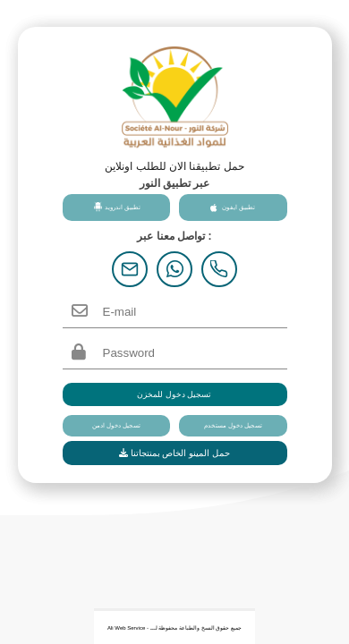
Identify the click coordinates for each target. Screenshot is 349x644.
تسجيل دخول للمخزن (174, 394)
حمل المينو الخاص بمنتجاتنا (174, 453)
